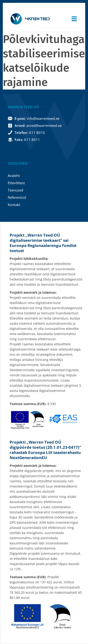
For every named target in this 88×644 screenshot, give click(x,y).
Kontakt (14, 205)
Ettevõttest (16, 183)
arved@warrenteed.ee (44, 125)
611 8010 (37, 133)
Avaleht (14, 176)
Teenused (15, 190)
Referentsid (17, 197)
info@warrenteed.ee (43, 118)
